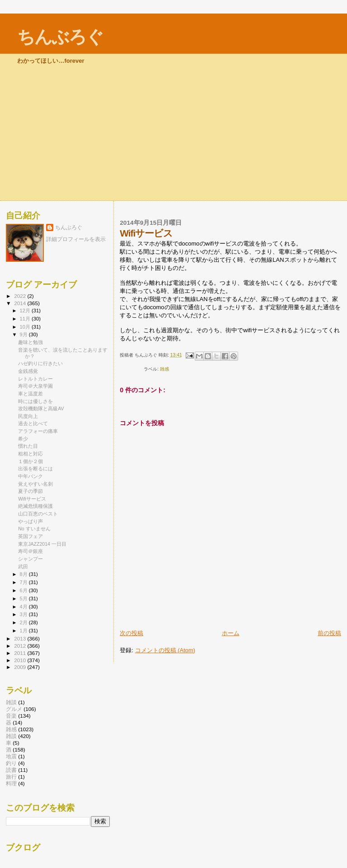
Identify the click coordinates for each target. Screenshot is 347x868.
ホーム (231, 633)
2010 (21, 660)
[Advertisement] (173, 133)
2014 (21, 303)
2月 (24, 622)
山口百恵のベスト (38, 514)
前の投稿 (329, 633)
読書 (11, 770)
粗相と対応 (30, 454)
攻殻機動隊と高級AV (41, 408)
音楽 (11, 716)
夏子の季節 (30, 491)
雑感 (164, 369)
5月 (24, 599)
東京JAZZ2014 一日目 (42, 544)
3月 (24, 614)
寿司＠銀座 (30, 551)
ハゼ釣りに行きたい (40, 363)
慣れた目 (28, 446)
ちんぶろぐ (60, 37)
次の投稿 (131, 633)
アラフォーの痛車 (38, 431)
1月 (24, 631)
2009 (21, 667)
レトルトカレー (35, 379)
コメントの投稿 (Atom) (165, 650)
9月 (24, 334)
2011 (21, 653)
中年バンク (30, 476)
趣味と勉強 (30, 342)
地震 (11, 756)
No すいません (34, 529)
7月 (24, 582)
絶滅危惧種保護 (35, 506)
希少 (23, 439)
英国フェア (30, 536)
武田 (23, 566)
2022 (21, 296)
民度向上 (28, 416)
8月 (24, 574)
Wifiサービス (32, 499)
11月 (26, 319)
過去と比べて (33, 423)
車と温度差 (30, 394)
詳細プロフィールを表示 (76, 239)
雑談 (11, 736)
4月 (24, 607)
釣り (11, 763)
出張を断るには (35, 469)
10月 (26, 327)
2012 (21, 646)
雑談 (11, 702)
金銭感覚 (28, 371)
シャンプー (30, 559)
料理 (11, 783)
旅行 (11, 777)
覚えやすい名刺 (35, 484)
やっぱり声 (30, 521)
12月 (26, 311)
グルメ (14, 709)
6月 (24, 590)
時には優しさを (35, 401)
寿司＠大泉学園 (35, 386)
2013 (21, 638)
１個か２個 (30, 461)
